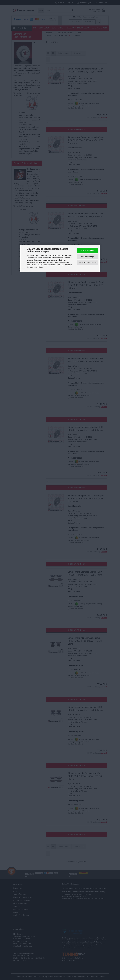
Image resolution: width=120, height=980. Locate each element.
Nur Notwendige (88, 257)
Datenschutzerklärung (35, 267)
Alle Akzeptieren (88, 250)
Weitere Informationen (88, 263)
